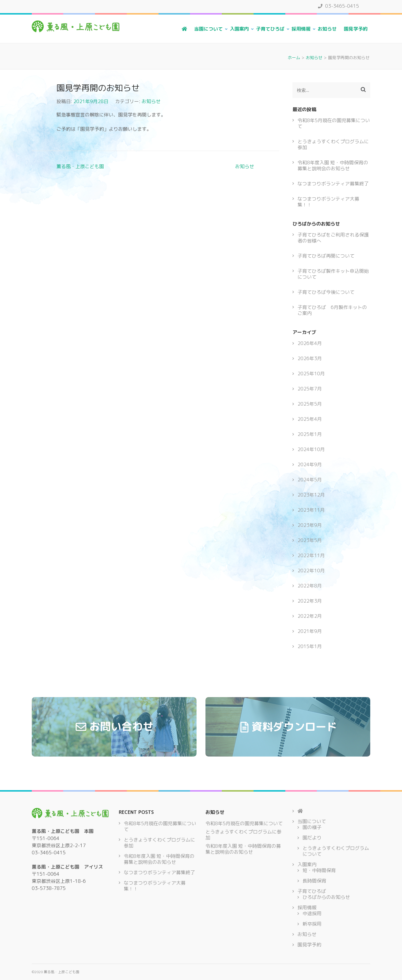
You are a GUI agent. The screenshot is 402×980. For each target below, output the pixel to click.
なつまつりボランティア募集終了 (333, 184)
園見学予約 (356, 29)
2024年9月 (310, 464)
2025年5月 (310, 404)
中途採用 (312, 913)
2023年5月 (310, 540)
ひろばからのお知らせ (326, 897)
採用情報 (301, 29)
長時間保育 (314, 881)
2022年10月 (311, 571)
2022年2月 (310, 616)
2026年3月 (310, 358)
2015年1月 (310, 646)
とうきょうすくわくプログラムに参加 (333, 144)
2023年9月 (310, 525)
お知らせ (327, 29)
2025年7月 (310, 389)
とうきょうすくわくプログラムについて (336, 851)
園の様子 (312, 827)
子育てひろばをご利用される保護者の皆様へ (333, 238)
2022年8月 (310, 586)
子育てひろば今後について (326, 292)
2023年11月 (311, 510)
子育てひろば (270, 29)
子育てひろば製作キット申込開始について (333, 274)
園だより (312, 838)
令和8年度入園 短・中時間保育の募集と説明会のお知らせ (333, 166)
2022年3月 (310, 601)
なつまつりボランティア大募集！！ (328, 202)
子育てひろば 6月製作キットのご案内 (332, 310)
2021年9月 (310, 631)
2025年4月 (310, 419)
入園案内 (239, 29)
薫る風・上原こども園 (80, 166)
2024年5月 (310, 480)
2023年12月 (311, 495)
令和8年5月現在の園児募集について (334, 123)
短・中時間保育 (319, 870)
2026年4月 (310, 343)
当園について (208, 29)
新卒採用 (312, 924)
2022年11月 (311, 555)
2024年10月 (311, 449)
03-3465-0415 (338, 6)
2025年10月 (311, 374)
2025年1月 (310, 434)
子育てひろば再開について (326, 256)
